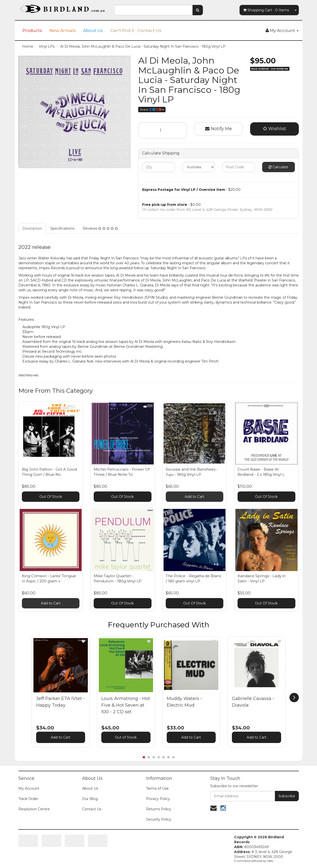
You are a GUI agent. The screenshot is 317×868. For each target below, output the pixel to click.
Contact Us (92, 809)
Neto (270, 861)
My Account (29, 788)
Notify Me (219, 129)
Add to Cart (195, 497)
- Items (266, 10)
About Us (93, 30)
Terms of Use (157, 788)
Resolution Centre (34, 809)
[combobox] (153, 10)
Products (32, 30)
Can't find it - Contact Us (136, 30)
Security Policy (159, 819)
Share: (152, 109)
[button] (83, 641)
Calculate (278, 167)
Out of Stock (126, 737)
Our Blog (90, 799)
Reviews (100, 228)
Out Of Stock (51, 497)
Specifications (62, 228)
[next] (294, 698)
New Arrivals (63, 30)
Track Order (28, 799)
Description (32, 228)
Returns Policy (159, 809)
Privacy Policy (158, 799)
